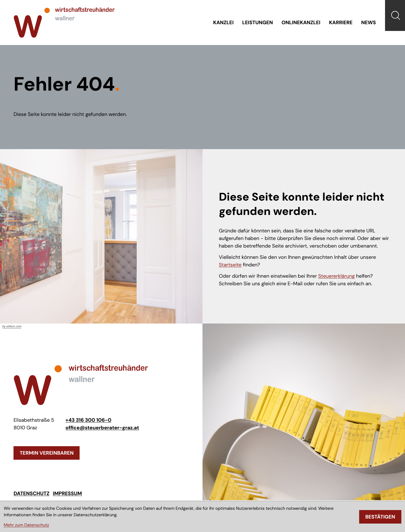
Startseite (230, 265)
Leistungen (257, 23)
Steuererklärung (336, 277)
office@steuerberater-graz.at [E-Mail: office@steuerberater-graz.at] (102, 428)
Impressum (67, 494)
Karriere (341, 23)
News (368, 23)
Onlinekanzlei (301, 23)
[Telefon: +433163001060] (88, 421)
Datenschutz (31, 494)
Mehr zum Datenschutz (26, 525)
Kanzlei (223, 23)
